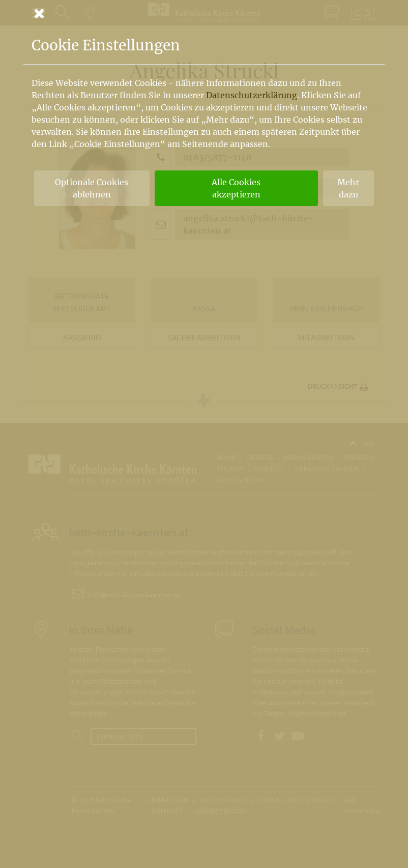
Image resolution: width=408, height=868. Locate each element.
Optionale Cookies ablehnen (92, 188)
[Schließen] (204, 13)
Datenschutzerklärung (252, 95)
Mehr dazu (348, 188)
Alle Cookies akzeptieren (236, 188)
